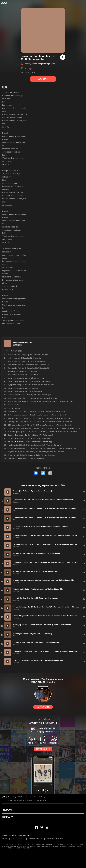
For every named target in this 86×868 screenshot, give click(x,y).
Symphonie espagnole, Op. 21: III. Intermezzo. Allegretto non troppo (32, 385)
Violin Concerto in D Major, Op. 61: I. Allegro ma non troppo (29, 355)
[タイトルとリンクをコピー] (50, 473)
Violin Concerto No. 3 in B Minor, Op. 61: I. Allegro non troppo (30, 395)
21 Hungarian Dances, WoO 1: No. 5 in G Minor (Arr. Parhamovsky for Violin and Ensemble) (40, 425)
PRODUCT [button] (7, 810)
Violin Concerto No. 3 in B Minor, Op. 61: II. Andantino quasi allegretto (32, 398)
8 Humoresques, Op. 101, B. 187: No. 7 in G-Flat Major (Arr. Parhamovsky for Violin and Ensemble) (43, 432)
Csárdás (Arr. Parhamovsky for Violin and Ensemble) (26, 458)
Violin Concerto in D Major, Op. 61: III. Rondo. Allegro (27, 361)
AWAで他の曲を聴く (43, 707)
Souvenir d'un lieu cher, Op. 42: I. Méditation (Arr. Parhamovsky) (31, 435)
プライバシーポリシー (18, 839)
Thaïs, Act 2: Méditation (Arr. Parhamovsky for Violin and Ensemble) (32, 455)
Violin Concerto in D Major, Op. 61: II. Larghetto (25, 358)
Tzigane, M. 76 (13, 405)
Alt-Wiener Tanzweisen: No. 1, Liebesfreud (23, 375)
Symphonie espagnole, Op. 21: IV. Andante (23, 388)
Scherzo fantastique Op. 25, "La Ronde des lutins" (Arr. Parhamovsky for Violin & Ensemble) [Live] (42, 448)
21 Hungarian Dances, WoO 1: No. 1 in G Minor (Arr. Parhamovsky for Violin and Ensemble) (40, 422)
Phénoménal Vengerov (23, 342)
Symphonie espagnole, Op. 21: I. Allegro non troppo (26, 378)
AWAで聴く (43, 79)
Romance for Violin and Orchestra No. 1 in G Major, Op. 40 (29, 365)
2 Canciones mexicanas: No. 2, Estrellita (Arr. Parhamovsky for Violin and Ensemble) (38, 415)
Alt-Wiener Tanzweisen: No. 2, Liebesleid (22, 371)
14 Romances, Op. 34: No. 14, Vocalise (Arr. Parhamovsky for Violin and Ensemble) (37, 412)
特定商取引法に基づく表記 (55, 839)
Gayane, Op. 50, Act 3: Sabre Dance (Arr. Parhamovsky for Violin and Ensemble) (36, 452)
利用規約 (4, 839)
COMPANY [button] (7, 817)
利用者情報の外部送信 (35, 839)
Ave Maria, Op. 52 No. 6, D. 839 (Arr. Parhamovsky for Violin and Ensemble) (35, 445)
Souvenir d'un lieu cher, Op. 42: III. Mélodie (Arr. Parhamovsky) (30, 438)
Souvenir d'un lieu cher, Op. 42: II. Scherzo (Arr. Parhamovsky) (27, 801)
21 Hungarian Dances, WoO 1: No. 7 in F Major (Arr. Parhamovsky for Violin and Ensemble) (40, 418)
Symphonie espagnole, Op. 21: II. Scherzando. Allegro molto (29, 381)
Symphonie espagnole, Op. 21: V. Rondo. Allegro (25, 391)
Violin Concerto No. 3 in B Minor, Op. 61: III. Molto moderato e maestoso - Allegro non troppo (40, 402)
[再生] (63, 57)
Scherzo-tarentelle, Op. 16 (17, 408)
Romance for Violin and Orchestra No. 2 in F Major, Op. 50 (28, 368)
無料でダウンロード (43, 749)
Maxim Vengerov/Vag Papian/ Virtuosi (47, 64)
